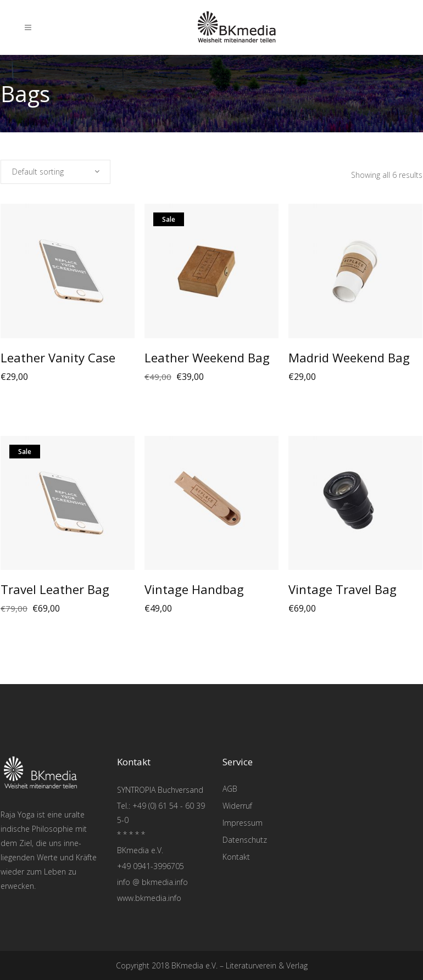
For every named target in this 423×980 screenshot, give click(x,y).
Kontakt (236, 857)
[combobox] (55, 172)
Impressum (243, 823)
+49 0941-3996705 (151, 866)
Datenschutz (245, 840)
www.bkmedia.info (149, 898)
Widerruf (237, 806)
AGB (230, 789)
